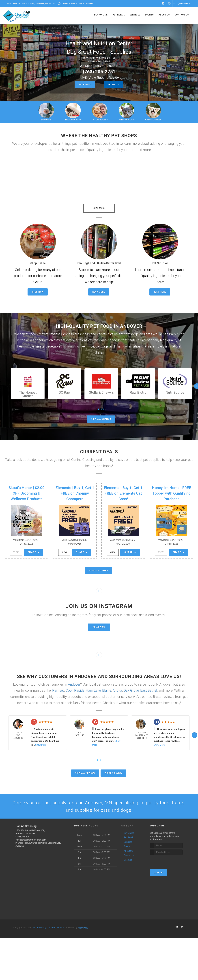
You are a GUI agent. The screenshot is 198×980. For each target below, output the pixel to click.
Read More (99, 289)
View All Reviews (85, 770)
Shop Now (85, 84)
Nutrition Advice (73, 120)
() (105, 78)
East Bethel (149, 688)
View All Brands (101, 416)
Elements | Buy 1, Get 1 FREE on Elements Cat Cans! (123, 490)
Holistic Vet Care (127, 120)
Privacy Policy (39, 925)
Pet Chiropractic (100, 120)
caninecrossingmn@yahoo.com (31, 837)
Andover (74, 681)
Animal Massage (153, 120)
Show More (41, 742)
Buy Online (46, 120)
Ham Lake (93, 688)
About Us (113, 84)
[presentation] (166, 857)
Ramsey (58, 688)
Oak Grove (131, 688)
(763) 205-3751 (99, 72)
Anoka (117, 688)
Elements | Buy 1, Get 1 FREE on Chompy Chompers (75, 490)
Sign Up (158, 870)
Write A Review (113, 770)
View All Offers (99, 568)
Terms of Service (56, 925)
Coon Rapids (75, 688)
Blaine (107, 688)
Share (33, 549)
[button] (99, 205)
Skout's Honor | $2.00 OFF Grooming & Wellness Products (27, 490)
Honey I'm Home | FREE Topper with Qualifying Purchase (171, 490)
